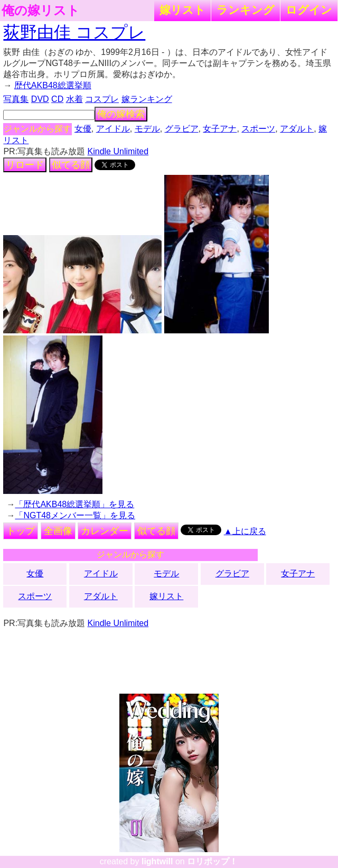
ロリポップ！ (212, 861)
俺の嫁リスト (41, 11)
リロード (25, 165)
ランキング (246, 10)
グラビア (182, 129)
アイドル (113, 129)
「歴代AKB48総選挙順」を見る (74, 504)
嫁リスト (182, 10)
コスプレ (102, 99)
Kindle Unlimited (118, 151)
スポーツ (258, 129)
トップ (21, 531)
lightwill (157, 861)
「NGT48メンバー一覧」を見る (75, 515)
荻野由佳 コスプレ (74, 32)
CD (57, 99)
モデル (147, 129)
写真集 (16, 99)
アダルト (297, 129)
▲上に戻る (245, 531)
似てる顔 (71, 165)
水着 (74, 99)
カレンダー (105, 531)
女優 (83, 129)
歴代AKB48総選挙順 (53, 85)
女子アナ (220, 129)
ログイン (309, 10)
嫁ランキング (147, 99)
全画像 (58, 531)
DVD (40, 99)
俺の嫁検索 (121, 114)
